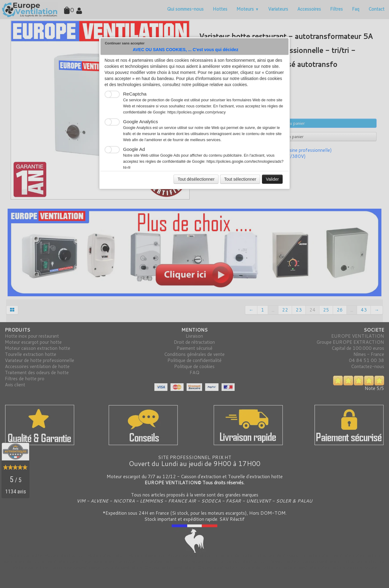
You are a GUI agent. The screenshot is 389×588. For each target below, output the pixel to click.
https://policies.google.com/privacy (197, 112)
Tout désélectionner (196, 179)
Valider (272, 179)
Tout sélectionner (240, 179)
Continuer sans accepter (125, 43)
